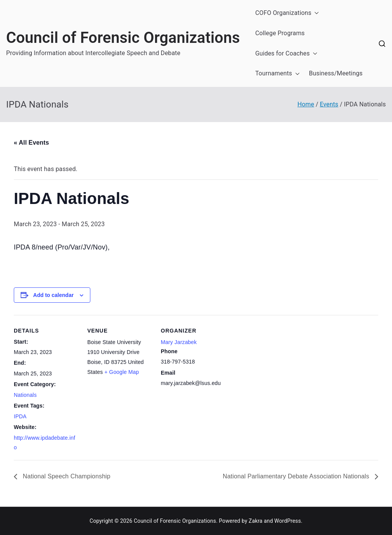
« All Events (31, 143)
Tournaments (278, 74)
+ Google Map (122, 372)
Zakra (256, 521)
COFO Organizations (287, 13)
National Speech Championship (66, 476)
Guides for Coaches (286, 54)
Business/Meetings (336, 73)
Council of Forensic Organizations (123, 38)
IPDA (20, 416)
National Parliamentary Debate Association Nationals (297, 476)
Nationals (25, 395)
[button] (315, 13)
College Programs (280, 33)
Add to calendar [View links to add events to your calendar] (54, 295)
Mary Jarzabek (179, 342)
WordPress (288, 521)
